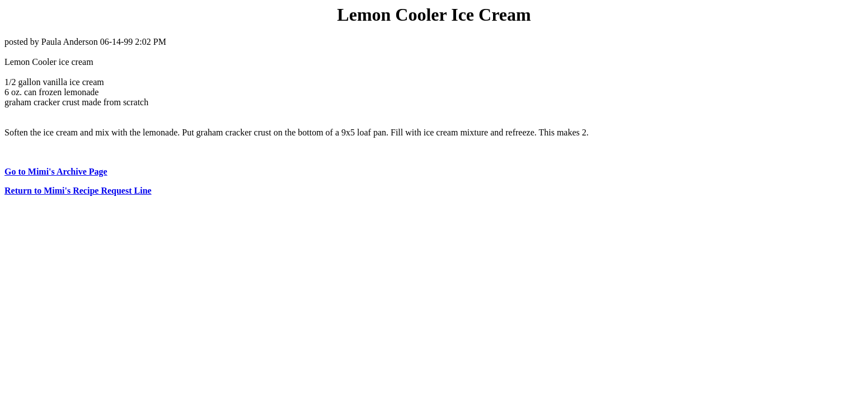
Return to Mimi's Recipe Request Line (78, 191)
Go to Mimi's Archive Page (56, 172)
